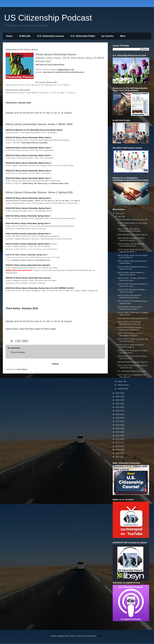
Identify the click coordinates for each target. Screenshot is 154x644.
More (123, 36)
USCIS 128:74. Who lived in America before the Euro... (132, 357)
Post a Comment (18, 352)
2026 (118, 213)
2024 (118, 397)
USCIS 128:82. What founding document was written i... (129, 308)
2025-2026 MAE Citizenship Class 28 (132, 235)
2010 (118, 446)
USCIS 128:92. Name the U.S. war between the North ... (131, 251)
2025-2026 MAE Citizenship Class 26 (132, 362)
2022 (118, 404)
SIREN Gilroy (28, 183)
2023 (118, 400)
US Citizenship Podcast (48, 18)
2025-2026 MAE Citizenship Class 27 (132, 318)
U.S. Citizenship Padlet (83, 36)
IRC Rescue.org (41, 183)
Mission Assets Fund (60, 183)
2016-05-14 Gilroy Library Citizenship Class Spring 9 (28, 278)
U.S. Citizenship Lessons (51, 36)
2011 (118, 443)
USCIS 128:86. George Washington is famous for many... (132, 285)
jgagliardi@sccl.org (66, 70)
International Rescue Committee (34, 143)
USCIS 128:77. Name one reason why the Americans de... (133, 340)
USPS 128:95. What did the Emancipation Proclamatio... (130, 230)
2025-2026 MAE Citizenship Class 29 (132, 219)
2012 (118, 439)
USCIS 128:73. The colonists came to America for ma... (132, 367)
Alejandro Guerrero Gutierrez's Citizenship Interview (31, 260)
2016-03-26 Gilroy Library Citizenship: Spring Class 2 (28, 208)
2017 (118, 421)
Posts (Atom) (22, 369)
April (120, 216)
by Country (108, 36)
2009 (118, 450)
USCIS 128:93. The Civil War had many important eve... (131, 245)
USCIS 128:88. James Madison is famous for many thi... (131, 274)
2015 (118, 428)
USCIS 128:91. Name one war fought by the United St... (132, 256)
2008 (118, 453)
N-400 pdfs (25, 36)
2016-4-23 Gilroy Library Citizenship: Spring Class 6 (28, 244)
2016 (118, 425)
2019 (118, 414)
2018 (118, 418)
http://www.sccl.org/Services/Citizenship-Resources (64, 72)
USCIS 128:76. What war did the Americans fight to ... (130, 346)
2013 (118, 436)
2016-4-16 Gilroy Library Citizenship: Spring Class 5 (28, 234)
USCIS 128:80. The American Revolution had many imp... (129, 323)
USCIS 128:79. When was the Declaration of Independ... (129, 329)
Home (9, 36)
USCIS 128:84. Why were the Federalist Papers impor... (129, 296)
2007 (118, 457)
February (122, 385)
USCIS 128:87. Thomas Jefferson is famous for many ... (132, 279)
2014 (118, 432)
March (121, 381)
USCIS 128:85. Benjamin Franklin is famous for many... (132, 291)
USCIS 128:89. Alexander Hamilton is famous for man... (132, 268)
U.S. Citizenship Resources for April (132, 371)
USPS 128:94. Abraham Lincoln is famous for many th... (131, 239)
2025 (118, 393)
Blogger (100, 636)
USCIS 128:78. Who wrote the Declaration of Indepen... (129, 334)
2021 (118, 407)
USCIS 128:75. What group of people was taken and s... (132, 352)
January (121, 389)
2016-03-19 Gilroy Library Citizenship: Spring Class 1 (28, 198)
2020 (118, 411)
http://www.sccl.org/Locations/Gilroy (50, 65)
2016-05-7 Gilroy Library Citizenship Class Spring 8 (28, 265)
